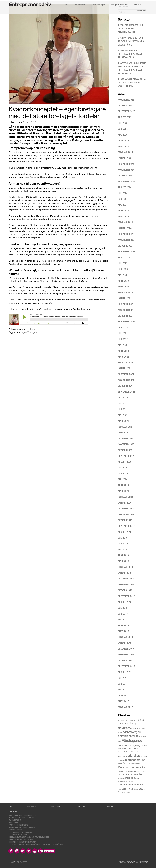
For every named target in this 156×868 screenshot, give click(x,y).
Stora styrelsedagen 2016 (18, 835)
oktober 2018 (125, 590)
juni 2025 (123, 129)
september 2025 (127, 111)
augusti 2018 (125, 602)
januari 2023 (125, 298)
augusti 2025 (125, 117)
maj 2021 (123, 415)
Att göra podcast (119, 5)
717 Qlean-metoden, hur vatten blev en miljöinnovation (131, 29)
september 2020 (127, 456)
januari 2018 (125, 643)
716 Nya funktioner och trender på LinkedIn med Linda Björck (131, 41)
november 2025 (126, 100)
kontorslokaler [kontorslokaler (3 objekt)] (137, 752)
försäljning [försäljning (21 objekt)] (134, 745)
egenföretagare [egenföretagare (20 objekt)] (132, 732)
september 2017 (127, 666)
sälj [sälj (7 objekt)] (132, 781)
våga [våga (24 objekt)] (142, 788)
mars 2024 (123, 216)
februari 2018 (125, 637)
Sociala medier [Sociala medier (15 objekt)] (134, 774)
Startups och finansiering (18, 825)
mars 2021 (123, 421)
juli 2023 (123, 263)
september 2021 (127, 392)
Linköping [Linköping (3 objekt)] (121, 760)
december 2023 (126, 234)
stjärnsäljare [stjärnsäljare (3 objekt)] (122, 781)
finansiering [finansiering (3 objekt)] (143, 736)
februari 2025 (125, 152)
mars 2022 (123, 357)
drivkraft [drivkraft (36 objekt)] (124, 728)
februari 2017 (125, 707)
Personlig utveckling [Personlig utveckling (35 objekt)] (132, 767)
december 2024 (126, 164)
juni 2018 (123, 614)
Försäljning (13, 822)
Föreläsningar (98, 5)
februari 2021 (125, 427)
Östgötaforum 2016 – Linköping (20, 832)
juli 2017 (123, 678)
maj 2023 (123, 275)
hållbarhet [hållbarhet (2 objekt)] (144, 746)
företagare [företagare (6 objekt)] (122, 745)
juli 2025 (123, 123)
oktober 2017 (125, 660)
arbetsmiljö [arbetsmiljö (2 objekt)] (121, 720)
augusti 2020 (125, 462)
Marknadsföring (15, 820)
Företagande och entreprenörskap (22, 827)
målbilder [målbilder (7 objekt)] (126, 763)
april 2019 (123, 555)
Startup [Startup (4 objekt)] (136, 778)
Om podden (80, 5)
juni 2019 (123, 544)
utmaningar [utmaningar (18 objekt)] (125, 784)
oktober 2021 (125, 386)
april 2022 (123, 351)
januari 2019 (125, 573)
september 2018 (127, 596)
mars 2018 (123, 631)
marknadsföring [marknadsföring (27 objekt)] (135, 760)
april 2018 (123, 625)
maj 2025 (123, 135)
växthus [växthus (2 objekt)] (136, 789)
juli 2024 (123, 193)
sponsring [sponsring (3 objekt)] (121, 778)
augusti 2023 (125, 257)
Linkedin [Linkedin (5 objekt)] (144, 756)
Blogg (32, 329)
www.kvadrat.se (50, 309)
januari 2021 (125, 433)
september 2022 (127, 322)
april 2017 (123, 695)
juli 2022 (123, 333)
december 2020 (126, 438)
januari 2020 (125, 503)
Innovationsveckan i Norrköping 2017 (22, 815)
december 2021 (126, 374)
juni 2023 (123, 269)
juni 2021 (123, 409)
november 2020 (126, 444)
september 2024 (127, 181)
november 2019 (126, 514)
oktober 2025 (125, 105)
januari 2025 (125, 158)
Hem (65, 5)
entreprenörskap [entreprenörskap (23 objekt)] (128, 736)
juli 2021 (123, 403)
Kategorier (141, 11)
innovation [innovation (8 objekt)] (133, 748)
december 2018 (126, 579)
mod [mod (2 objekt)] (119, 764)
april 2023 (123, 281)
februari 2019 (125, 567)
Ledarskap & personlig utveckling (21, 818)
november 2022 (126, 310)
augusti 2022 (125, 327)
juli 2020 (123, 468)
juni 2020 (123, 473)
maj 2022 (123, 345)
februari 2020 (125, 497)
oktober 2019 (125, 520)
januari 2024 (125, 228)
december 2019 (126, 508)
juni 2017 (123, 684)
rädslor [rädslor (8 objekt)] (121, 774)
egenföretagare (30, 332)
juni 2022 (123, 339)
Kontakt (138, 5)
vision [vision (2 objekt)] (120, 789)
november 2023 (126, 240)
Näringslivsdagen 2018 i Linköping (21, 839)
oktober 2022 (125, 316)
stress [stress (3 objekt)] (128, 781)
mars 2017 (123, 701)
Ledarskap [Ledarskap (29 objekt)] (133, 755)
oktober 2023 (125, 246)
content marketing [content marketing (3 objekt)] (131, 720)
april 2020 (123, 485)
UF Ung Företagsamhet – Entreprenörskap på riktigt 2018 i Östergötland (36, 844)
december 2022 (126, 304)
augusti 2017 (125, 672)
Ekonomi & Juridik (15, 830)
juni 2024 (123, 199)
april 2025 (123, 140)
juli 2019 (123, 538)
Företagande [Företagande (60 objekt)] (132, 740)
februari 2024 (125, 222)
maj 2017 (123, 690)
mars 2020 (123, 491)
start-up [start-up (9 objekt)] (129, 778)
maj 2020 (123, 479)
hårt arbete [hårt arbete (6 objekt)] (123, 748)
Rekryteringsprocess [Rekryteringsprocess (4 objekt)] (139, 771)
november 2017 (126, 654)
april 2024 (123, 211)
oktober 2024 (125, 176)
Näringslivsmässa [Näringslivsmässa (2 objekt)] (136, 764)
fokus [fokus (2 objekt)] (120, 741)
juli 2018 (123, 608)
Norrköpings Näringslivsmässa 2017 (22, 842)
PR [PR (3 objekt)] (125, 771)
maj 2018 (123, 619)
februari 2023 (125, 292)
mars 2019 (123, 561)
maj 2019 (123, 549)
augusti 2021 (125, 397)
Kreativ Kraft (21, 862)
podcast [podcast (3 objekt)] (121, 771)
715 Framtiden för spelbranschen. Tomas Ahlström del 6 (130, 54)
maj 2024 (123, 205)
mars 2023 (123, 287)
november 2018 (126, 584)
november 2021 (126, 380)
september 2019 (127, 526)
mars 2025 (123, 146)
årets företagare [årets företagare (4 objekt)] (124, 792)
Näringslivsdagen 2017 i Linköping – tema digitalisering (29, 837)
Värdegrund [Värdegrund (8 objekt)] (127, 789)
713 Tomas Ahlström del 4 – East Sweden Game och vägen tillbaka (133, 83)
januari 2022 (125, 368)
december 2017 (126, 649)
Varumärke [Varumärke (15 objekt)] (138, 785)
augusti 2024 (125, 187)
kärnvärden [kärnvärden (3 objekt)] (122, 756)
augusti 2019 (125, 532)
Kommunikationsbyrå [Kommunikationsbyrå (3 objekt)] (125, 752)
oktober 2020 (125, 450)
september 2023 (127, 251)
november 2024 (126, 170)
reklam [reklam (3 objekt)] (129, 771)
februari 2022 (125, 362)
